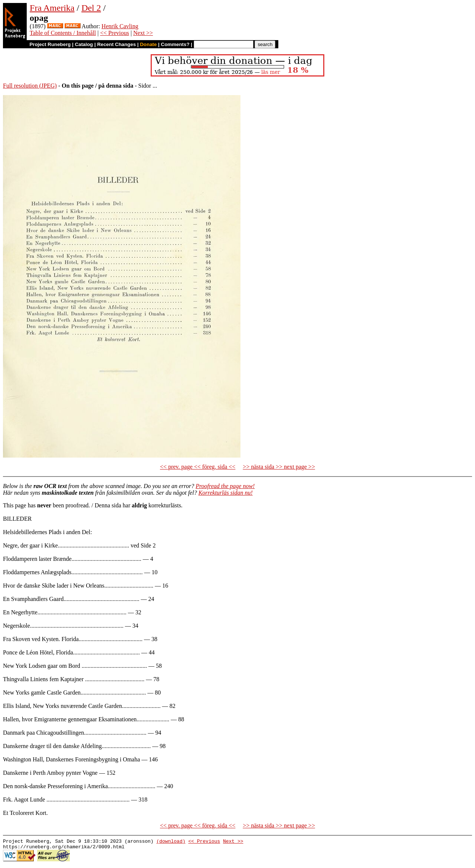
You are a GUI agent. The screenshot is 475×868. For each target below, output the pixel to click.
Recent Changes (117, 44)
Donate (148, 44)
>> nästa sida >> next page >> (279, 467)
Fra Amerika (52, 8)
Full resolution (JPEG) (30, 86)
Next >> (143, 33)
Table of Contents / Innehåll (63, 33)
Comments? (175, 44)
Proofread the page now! (225, 486)
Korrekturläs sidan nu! (226, 493)
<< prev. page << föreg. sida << (198, 467)
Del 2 (91, 8)
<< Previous (115, 33)
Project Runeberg (50, 44)
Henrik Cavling (120, 26)
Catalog (84, 44)
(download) (171, 842)
